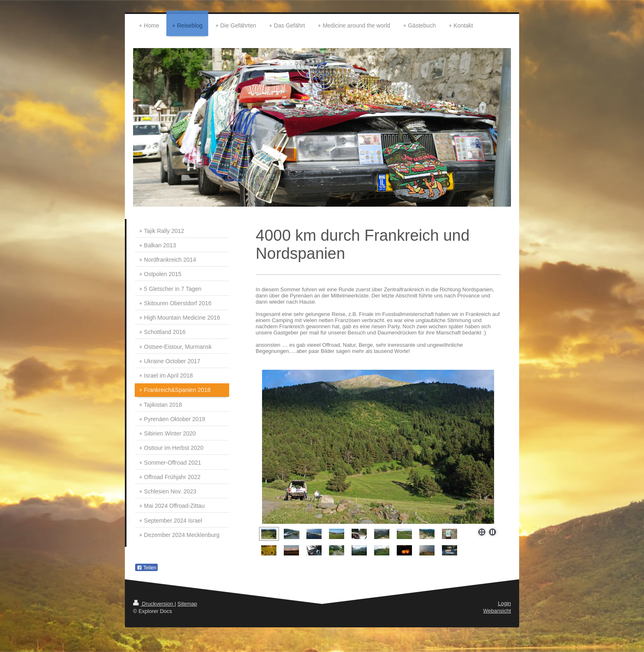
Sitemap (187, 604)
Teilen (146, 568)
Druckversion (154, 604)
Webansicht (497, 611)
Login (504, 603)
